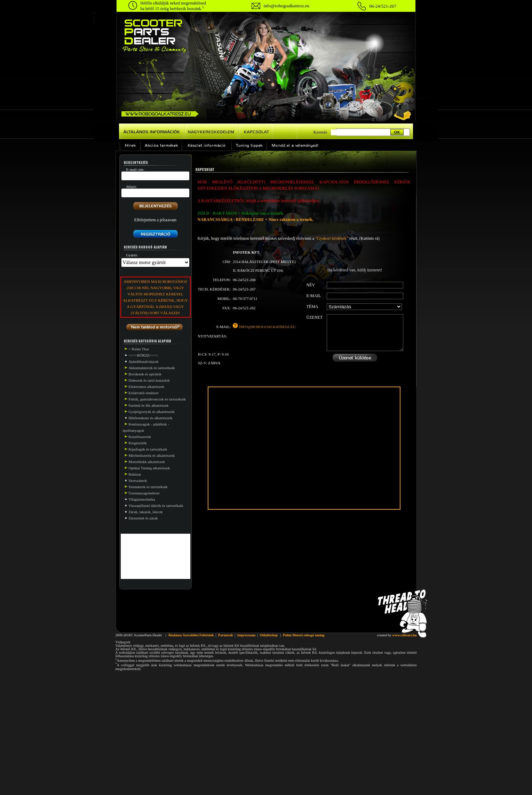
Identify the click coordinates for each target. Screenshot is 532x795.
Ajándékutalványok (143, 361)
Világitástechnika (142, 499)
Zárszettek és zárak (143, 518)
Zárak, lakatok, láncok (145, 512)
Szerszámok (138, 480)
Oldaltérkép (269, 635)
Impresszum (247, 635)
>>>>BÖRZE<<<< (143, 355)
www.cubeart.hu (404, 635)
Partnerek (226, 635)
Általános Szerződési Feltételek (191, 635)
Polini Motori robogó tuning (304, 635)
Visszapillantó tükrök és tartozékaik (156, 506)
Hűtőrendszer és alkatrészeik (150, 418)
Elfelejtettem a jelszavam (155, 220)
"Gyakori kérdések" (332, 238)
